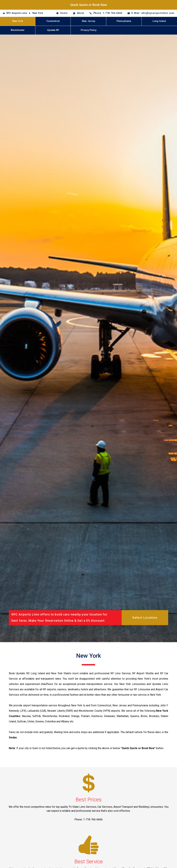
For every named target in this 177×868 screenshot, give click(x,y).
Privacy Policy (89, 30)
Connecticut (53, 21)
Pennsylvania (124, 21)
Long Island (159, 21)
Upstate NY (53, 30)
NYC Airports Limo (17, 13)
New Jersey (88, 21)
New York (38, 13)
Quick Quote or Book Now (89, 5)
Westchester (18, 30)
